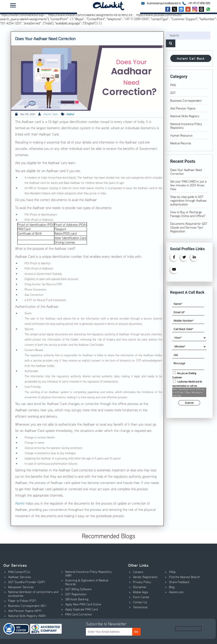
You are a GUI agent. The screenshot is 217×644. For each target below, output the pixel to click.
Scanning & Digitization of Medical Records (87, 582)
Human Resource (181, 135)
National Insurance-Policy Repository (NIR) (89, 573)
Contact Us (140, 602)
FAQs (172, 572)
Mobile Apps (141, 592)
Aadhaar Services (20, 577)
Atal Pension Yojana (183, 108)
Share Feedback (179, 582)
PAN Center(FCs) (19, 572)
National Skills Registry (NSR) (27, 616)
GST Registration (76, 594)
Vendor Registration (145, 577)
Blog (172, 587)
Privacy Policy (142, 582)
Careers (138, 572)
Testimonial (140, 607)
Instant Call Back (191, 58)
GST (173, 93)
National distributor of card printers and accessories (33, 594)
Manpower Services (21, 587)
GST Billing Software (78, 589)
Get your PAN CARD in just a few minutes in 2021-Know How (188, 185)
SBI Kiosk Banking (77, 599)
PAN (173, 85)
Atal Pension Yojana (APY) (25, 611)
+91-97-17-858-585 (196, 3)
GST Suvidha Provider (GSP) (27, 582)
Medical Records (181, 143)
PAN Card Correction (79, 614)
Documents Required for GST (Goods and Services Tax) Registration (189, 227)
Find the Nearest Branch (185, 577)
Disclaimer (140, 587)
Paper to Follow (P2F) (22, 601)
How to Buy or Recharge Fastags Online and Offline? (188, 214)
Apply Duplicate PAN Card (81, 609)
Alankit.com (176, 592)
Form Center (141, 597)
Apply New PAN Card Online (83, 604)
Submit (189, 404)
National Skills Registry (185, 116)
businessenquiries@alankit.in (161, 3)
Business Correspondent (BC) (27, 606)
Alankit (20, 503)
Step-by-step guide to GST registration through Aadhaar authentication (189, 200)
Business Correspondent (186, 100)
